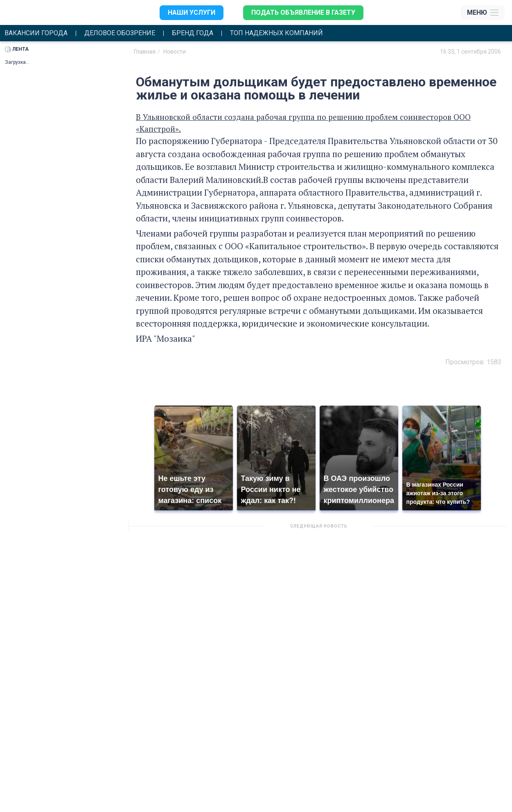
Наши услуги (192, 12)
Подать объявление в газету (303, 12)
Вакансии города (36, 33)
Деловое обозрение (120, 33)
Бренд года (193, 33)
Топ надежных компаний (276, 33)
